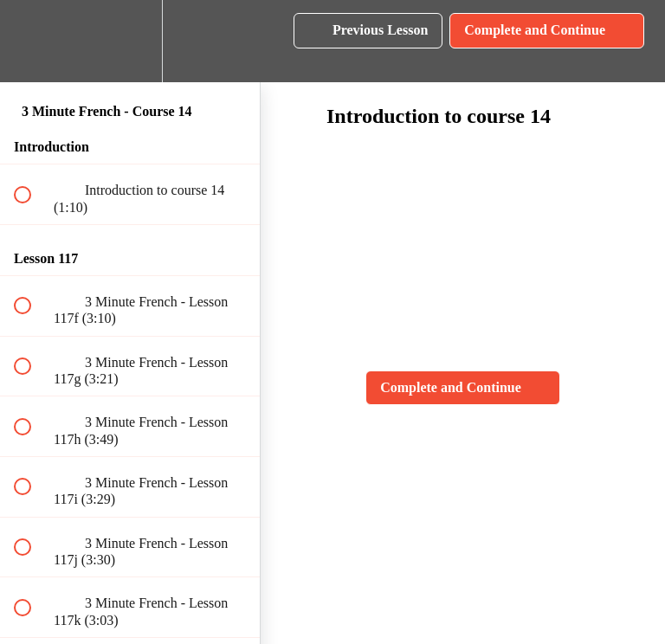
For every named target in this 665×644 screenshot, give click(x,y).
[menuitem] (130, 41)
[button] (32, 41)
